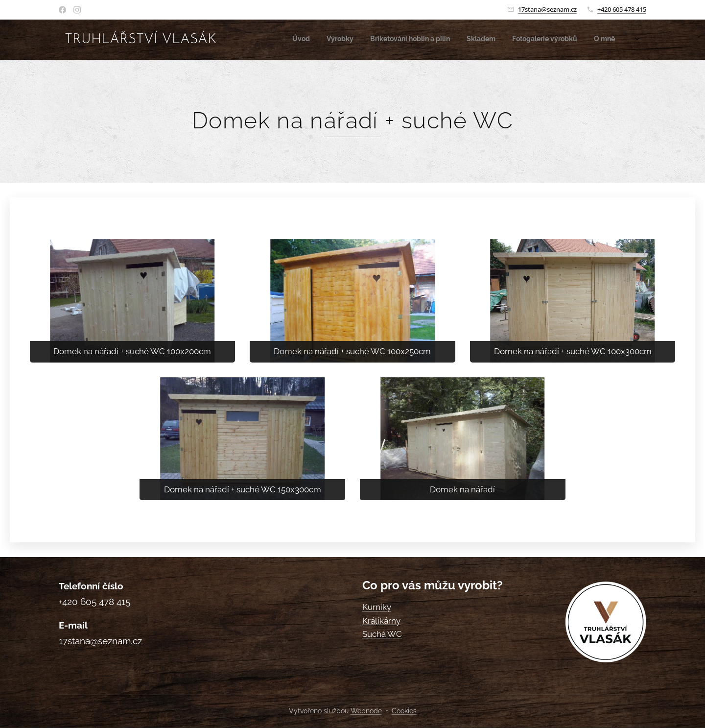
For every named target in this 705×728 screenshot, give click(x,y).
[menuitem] (538, 40)
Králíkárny (381, 620)
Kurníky (377, 607)
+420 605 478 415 (622, 9)
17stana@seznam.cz (547, 9)
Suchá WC (382, 634)
